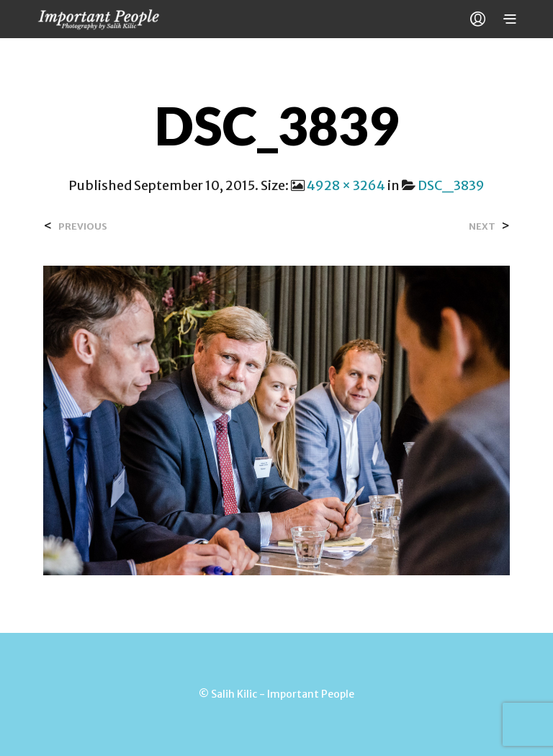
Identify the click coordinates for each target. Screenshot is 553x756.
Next (482, 226)
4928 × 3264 (346, 185)
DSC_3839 (451, 185)
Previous (83, 226)
